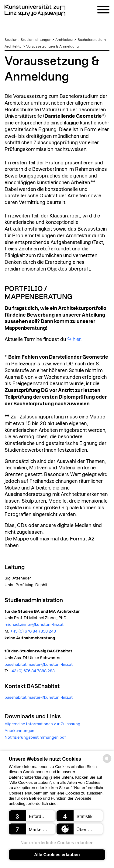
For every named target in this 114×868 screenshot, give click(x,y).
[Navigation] (103, 11)
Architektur (64, 40)
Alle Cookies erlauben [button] (57, 855)
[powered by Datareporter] (107, 762)
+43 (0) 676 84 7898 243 (33, 631)
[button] (32, 816)
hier (77, 339)
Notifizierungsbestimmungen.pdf (35, 737)
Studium (12, 40)
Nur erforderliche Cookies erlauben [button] (57, 843)
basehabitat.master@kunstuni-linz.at (39, 665)
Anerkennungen (19, 731)
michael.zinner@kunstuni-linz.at (34, 625)
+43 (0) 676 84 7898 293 (32, 671)
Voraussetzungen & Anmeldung (52, 46)
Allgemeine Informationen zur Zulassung (42, 724)
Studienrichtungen (36, 40)
